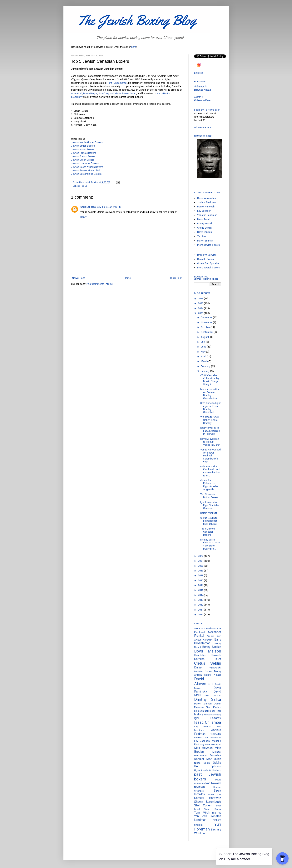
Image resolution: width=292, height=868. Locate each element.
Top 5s (84, 186)
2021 (201, 561)
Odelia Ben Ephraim (208, 263)
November (207, 322)
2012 (201, 605)
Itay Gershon (203, 727)
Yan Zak (202, 236)
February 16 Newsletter (207, 110)
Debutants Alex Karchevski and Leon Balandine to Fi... (210, 471)
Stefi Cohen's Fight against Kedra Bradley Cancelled (210, 408)
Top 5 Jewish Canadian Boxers (208, 532)
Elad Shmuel (201, 711)
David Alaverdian (207, 198)
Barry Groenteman (208, 641)
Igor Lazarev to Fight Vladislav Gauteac (210, 505)
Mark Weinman (213, 744)
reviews (199, 787)
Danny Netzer (213, 675)
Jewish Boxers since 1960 (85, 170)
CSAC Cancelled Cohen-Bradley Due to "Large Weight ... (210, 380)
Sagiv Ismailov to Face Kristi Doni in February (210, 431)
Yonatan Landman (207, 215)
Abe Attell (77, 93)
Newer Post (78, 278)
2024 (201, 308)
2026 (201, 299)
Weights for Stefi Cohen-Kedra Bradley (210, 420)
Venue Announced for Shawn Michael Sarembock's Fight (210, 456)
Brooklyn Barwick (207, 255)
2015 (201, 590)
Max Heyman (203, 748)
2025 (201, 303)
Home (127, 278)
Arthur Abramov (203, 640)
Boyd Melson (208, 651)
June (204, 347)
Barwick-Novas (203, 90)
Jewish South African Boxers (87, 167)
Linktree (199, 73)
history (199, 714)
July (203, 342)
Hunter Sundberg (212, 715)
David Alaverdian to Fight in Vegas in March (210, 442)
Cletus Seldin (204, 228)
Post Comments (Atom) (100, 284)
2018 (201, 575)
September (207, 332)
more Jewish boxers (208, 245)
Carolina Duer (208, 659)
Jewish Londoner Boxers (85, 163)
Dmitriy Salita (208, 699)
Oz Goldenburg (213, 770)
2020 (201, 566)
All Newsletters (203, 127)
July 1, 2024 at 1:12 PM (109, 207)
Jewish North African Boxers (87, 142)
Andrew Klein (214, 636)
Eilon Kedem (213, 707)
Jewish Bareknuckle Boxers (86, 174)
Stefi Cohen (203, 805)
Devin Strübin (205, 232)
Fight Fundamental (117, 83)
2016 (201, 585)
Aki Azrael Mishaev (205, 629)
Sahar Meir (214, 794)
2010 (201, 614)
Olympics (199, 770)
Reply (83, 217)
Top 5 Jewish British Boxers (209, 496)
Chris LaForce (88, 207)
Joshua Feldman (206, 202)
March (205, 361)
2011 (201, 610)
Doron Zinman (205, 241)
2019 (201, 571)
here (134, 47)
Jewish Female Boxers (84, 153)
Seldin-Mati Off (209, 513)
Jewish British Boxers (83, 146)
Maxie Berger (90, 93)
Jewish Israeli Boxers (83, 149)
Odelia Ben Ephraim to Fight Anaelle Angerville (209, 485)
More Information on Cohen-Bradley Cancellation (210, 394)
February (206, 366)
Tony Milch (202, 813)
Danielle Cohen (205, 259)
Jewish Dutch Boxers (83, 160)
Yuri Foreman (208, 827)
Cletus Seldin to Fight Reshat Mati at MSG (209, 521)
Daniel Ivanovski (206, 207)
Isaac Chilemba (208, 722)
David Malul (204, 219)
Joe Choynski (106, 93)
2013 (201, 600)
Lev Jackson (204, 211)
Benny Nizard (205, 223)
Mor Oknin (214, 759)
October (206, 327)
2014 (201, 595)
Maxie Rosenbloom (126, 93)
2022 (201, 556)
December (207, 317)
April (204, 356)
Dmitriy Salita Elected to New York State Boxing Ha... (210, 544)
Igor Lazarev (208, 718)
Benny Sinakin (212, 647)
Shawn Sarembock (208, 802)
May (203, 352)
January (205, 371)
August (205, 337)
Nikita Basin (202, 763)
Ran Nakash (213, 783)
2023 (201, 313)
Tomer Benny (213, 809)
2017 (201, 580)
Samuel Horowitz (208, 798)
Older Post (176, 278)
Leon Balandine (212, 738)
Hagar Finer (215, 711)
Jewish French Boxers (83, 156)
